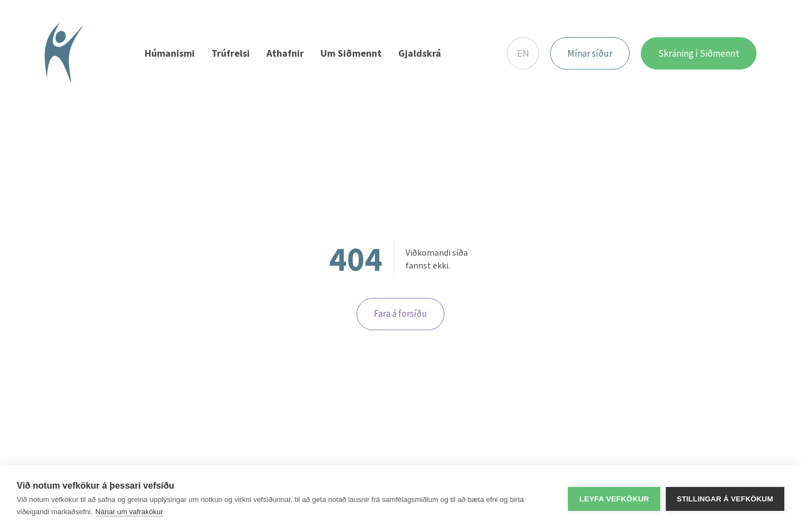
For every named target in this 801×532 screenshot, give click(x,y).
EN (523, 53)
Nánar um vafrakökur (129, 512)
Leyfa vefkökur (614, 499)
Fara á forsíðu (400, 314)
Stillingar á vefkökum (725, 499)
